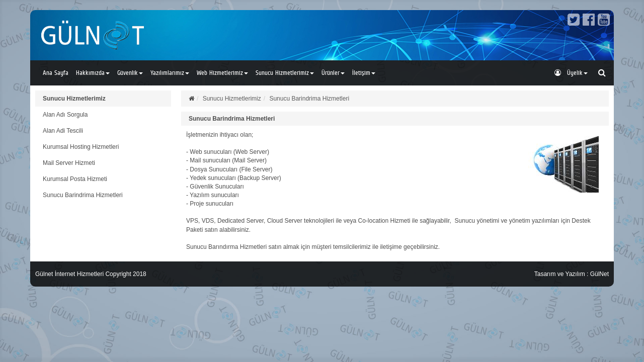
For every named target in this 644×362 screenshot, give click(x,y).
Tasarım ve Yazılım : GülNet (572, 274)
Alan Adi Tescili (63, 131)
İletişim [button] (364, 73)
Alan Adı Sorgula (65, 115)
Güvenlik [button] (130, 73)
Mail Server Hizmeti (69, 163)
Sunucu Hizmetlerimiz (74, 99)
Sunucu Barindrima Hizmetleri (83, 195)
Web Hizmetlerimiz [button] (222, 73)
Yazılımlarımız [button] (170, 73)
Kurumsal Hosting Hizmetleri (81, 147)
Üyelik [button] (571, 73)
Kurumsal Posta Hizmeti (75, 179)
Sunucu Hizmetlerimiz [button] (285, 73)
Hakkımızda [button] (93, 73)
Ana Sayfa (56, 73)
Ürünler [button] (333, 73)
